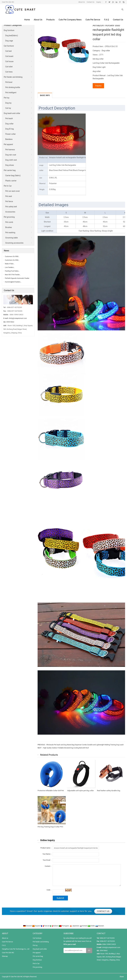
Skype (123, 2)
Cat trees (9, 72)
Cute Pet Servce (93, 20)
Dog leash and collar (12, 113)
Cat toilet (9, 67)
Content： (48, 866)
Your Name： (47, 854)
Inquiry (98, 2)
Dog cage (9, 41)
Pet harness (10, 150)
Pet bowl (9, 82)
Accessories (10, 212)
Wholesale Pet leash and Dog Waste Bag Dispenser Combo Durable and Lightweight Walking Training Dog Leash (85, 745)
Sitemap (5, 956)
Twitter (109, 2)
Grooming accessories (14, 243)
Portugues (64, 926)
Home (27, 20)
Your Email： (47, 860)
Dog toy (8, 103)
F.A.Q (107, 20)
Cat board (9, 56)
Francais (46, 926)
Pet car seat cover (13, 191)
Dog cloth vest (11, 160)
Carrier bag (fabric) (13, 175)
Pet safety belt (11, 207)
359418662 (10, 322)
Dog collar (106, 51)
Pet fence (9, 201)
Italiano (55, 926)
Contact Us (90, 2)
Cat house (9, 61)
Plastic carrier (11, 181)
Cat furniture (9, 46)
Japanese (74, 926)
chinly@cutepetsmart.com (18, 318)
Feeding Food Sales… (12, 271)
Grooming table (12, 238)
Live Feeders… (10, 267)
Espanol (37, 926)
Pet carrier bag (10, 170)
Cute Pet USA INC (8, 953)
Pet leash (9, 118)
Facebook (106, 2)
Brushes (9, 227)
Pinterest (120, 2)
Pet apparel (8, 144)
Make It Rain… (10, 264)
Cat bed (8, 51)
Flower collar (10, 134)
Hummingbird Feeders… (13, 282)
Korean (84, 926)
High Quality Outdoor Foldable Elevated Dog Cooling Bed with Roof (66, 748)
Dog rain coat (11, 155)
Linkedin (116, 2)
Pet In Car (8, 186)
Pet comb (9, 222)
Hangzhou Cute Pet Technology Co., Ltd (16, 949)
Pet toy (7, 98)
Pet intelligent (11, 93)
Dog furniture (9, 30)
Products (50, 20)
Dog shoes (10, 165)
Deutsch (28, 926)
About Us (82, 2)
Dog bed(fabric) (12, 36)
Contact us (118, 20)
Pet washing (10, 233)
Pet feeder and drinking (13, 77)
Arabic (91, 926)
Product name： (46, 848)
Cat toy (8, 108)
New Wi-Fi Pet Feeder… (13, 275)
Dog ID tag (10, 129)
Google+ (113, 2)
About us (38, 20)
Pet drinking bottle (13, 87)
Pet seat (9, 196)
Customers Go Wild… (12, 257)
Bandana (9, 139)
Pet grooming (9, 217)
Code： (49, 890)
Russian (100, 926)
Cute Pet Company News (70, 20)
